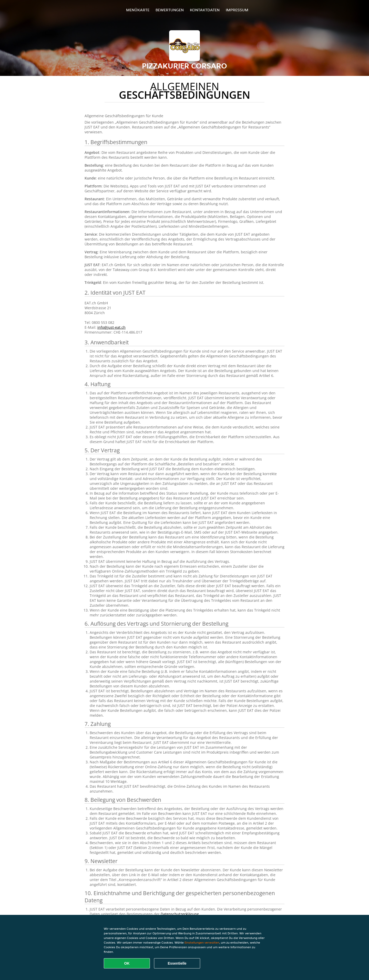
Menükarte (138, 10)
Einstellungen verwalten (202, 942)
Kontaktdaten (205, 10)
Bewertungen (170, 10)
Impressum (237, 10)
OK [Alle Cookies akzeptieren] (127, 963)
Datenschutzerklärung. (180, 914)
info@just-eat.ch (111, 327)
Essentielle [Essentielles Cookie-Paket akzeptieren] (177, 963)
